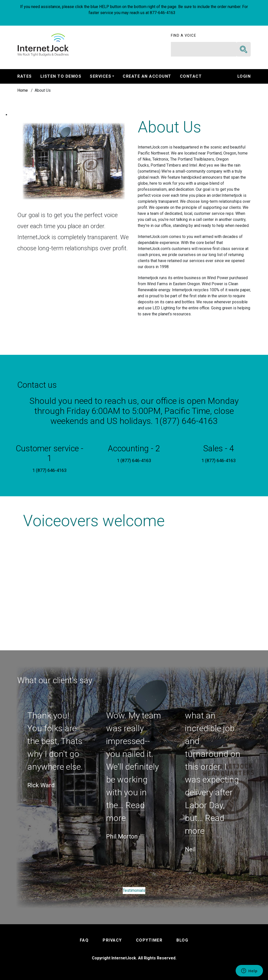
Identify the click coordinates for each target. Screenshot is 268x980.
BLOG (182, 940)
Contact (191, 76)
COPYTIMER (149, 940)
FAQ (84, 940)
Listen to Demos (61, 76)
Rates (25, 76)
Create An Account (147, 76)
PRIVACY (112, 940)
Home (23, 90)
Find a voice (184, 35)
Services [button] (100, 76)
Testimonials (134, 890)
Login (244, 76)
